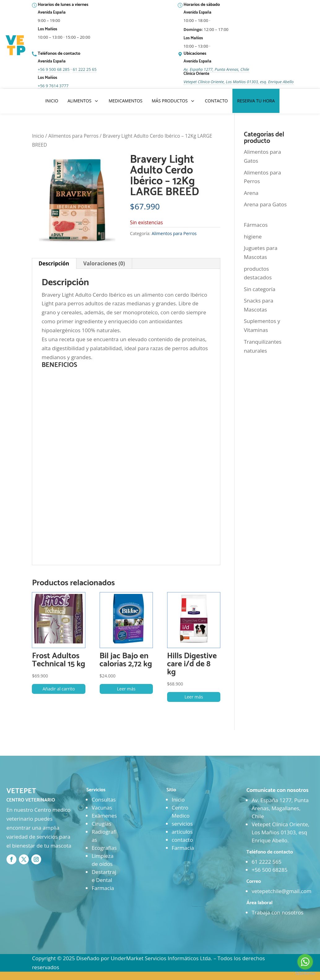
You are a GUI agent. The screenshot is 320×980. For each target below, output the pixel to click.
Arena (251, 193)
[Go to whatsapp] (305, 962)
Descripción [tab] (54, 263)
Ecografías (104, 848)
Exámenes (104, 816)
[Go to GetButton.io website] (305, 974)
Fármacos (256, 225)
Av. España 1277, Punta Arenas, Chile (216, 69)
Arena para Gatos (265, 204)
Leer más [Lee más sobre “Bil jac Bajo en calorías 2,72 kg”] (126, 689)
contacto (182, 840)
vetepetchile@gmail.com (281, 891)
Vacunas (102, 808)
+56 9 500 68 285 (54, 69)
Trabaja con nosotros (277, 912)
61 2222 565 (266, 862)
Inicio (38, 136)
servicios (182, 824)
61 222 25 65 (85, 69)
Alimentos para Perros (73, 136)
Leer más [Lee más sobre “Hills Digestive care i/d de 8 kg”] (194, 697)
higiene (253, 236)
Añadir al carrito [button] (59, 689)
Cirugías (101, 824)
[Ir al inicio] (16, 45)
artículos (182, 832)
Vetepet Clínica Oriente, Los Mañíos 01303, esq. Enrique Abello (239, 82)
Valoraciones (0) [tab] (104, 263)
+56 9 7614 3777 (53, 86)
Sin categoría (260, 289)
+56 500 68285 (270, 870)
